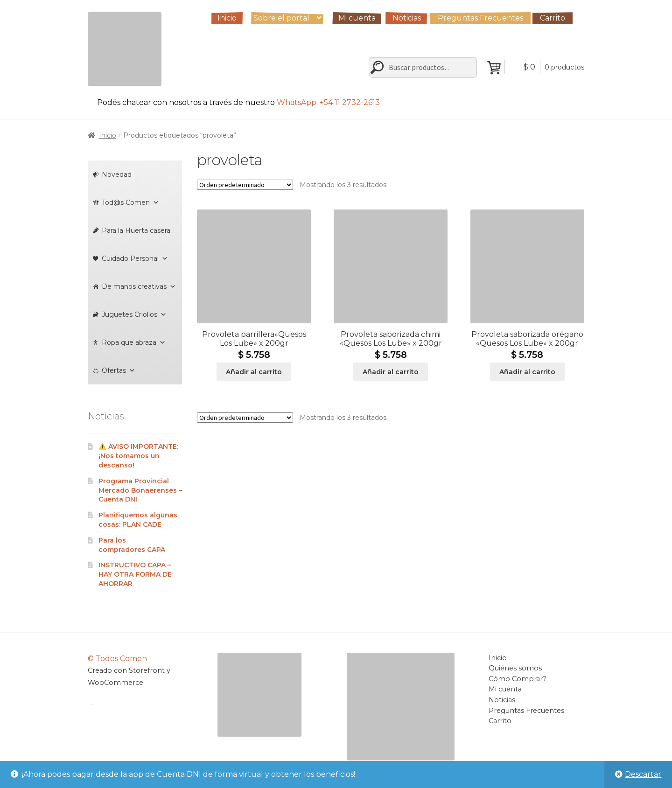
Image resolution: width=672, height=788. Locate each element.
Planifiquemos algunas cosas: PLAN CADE (138, 520)
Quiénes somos (515, 668)
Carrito (553, 18)
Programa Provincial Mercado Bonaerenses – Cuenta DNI (140, 490)
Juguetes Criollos (134, 314)
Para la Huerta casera (136, 230)
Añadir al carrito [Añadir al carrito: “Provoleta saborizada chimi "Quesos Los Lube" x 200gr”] (391, 372)
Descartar (643, 774)
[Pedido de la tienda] (245, 185)
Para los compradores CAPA (132, 545)
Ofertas (119, 370)
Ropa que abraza (134, 342)
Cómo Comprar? (518, 679)
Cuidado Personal (135, 258)
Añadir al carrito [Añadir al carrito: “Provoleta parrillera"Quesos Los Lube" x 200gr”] (254, 372)
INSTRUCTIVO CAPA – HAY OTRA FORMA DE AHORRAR (135, 574)
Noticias (407, 18)
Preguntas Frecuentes (480, 18)
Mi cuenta (357, 18)
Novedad (117, 174)
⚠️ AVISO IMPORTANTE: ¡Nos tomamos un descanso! (138, 456)
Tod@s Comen (130, 202)
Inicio (227, 18)
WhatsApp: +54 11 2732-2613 (329, 102)
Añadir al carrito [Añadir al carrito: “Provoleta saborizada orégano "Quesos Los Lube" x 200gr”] (527, 372)
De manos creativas (139, 286)
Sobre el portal (281, 18)
